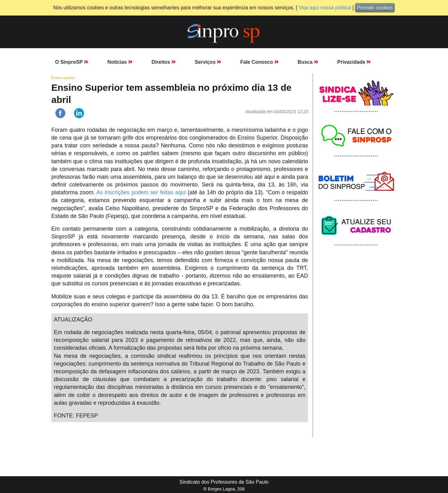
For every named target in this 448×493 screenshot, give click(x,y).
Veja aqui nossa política (325, 8)
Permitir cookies (375, 8)
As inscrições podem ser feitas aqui (141, 192)
